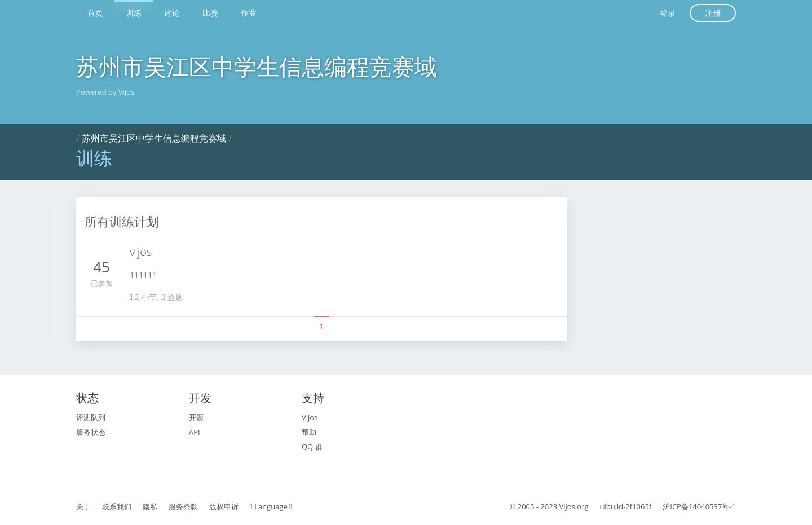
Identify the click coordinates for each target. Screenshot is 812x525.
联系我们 (117, 506)
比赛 (210, 13)
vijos (141, 252)
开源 (196, 417)
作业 (249, 13)
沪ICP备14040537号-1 (699, 506)
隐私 (150, 506)
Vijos (310, 417)
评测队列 (91, 417)
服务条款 (183, 506)
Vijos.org (574, 506)
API (195, 432)
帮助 (309, 432)
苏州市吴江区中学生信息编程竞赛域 (257, 66)
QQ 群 (312, 447)
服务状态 (91, 432)
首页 (95, 13)
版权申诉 (224, 506)
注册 (713, 13)
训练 (134, 13)
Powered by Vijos (105, 92)
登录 (668, 13)
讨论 (172, 13)
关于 (83, 506)
